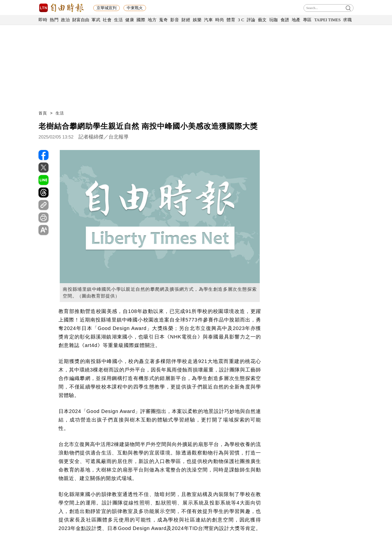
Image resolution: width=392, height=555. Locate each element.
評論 (251, 20)
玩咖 (274, 20)
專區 (307, 20)
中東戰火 (135, 8)
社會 (107, 20)
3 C (241, 20)
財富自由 (81, 20)
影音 (175, 20)
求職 (347, 20)
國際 (141, 20)
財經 (186, 20)
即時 (43, 20)
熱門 (54, 20)
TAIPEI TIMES (327, 20)
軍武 (96, 20)
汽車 (208, 20)
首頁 (43, 113)
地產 (296, 20)
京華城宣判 (106, 8)
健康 (130, 20)
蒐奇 (163, 20)
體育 (231, 20)
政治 (65, 20)
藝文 (262, 20)
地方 (152, 20)
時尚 (220, 20)
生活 (118, 20)
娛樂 (197, 20)
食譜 (285, 20)
